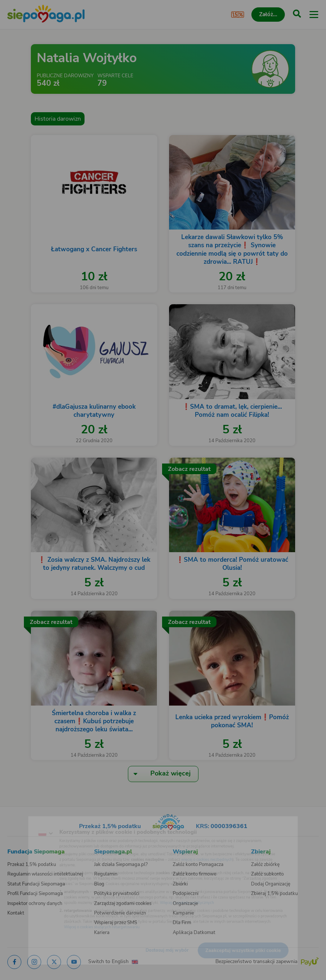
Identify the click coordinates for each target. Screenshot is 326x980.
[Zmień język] (21, 821)
